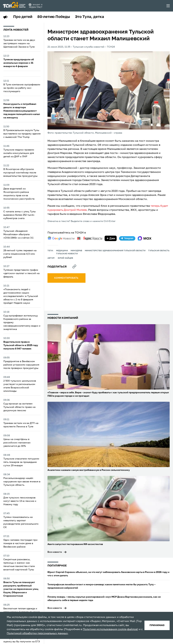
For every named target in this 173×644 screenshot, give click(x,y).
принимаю (157, 625)
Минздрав (76, 251)
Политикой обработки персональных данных (37, 634)
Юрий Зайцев (65, 258)
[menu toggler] (168, 6)
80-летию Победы (54, 17)
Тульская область (159, 251)
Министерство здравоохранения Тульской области (115, 251)
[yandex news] (90, 238)
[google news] (61, 238)
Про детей (23, 17)
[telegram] (127, 238)
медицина (62, 251)
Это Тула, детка (90, 17)
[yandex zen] (111, 238)
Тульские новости (67, 254)
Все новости (55, 552)
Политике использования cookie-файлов (110, 629)
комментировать (66, 278)
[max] (145, 238)
